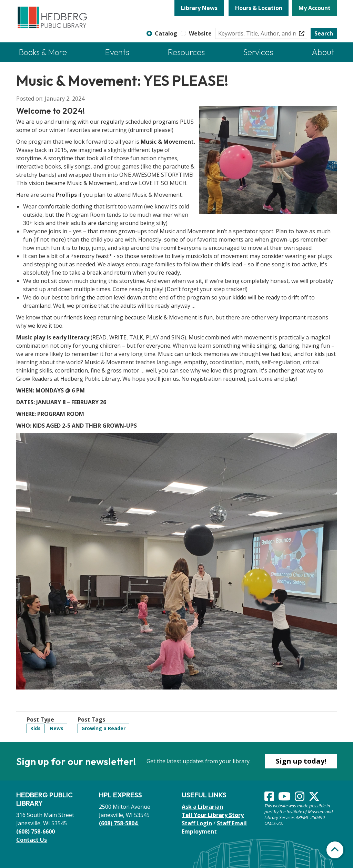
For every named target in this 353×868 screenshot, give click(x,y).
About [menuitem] (323, 52)
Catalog (166, 33)
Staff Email (232, 823)
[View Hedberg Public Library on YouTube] (285, 798)
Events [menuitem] (117, 52)
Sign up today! (301, 761)
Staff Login (197, 823)
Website (200, 33)
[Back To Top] (335, 850)
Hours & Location (259, 8)
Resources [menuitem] (186, 52)
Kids (36, 728)
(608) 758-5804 (119, 823)
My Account (315, 8)
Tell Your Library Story (213, 815)
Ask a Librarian (202, 807)
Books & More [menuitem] (43, 52)
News (57, 728)
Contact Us (32, 840)
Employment (199, 831)
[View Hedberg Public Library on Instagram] (300, 798)
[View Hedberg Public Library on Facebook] (270, 798)
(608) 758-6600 (36, 831)
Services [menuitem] (258, 52)
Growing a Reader (103, 728)
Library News (199, 8)
